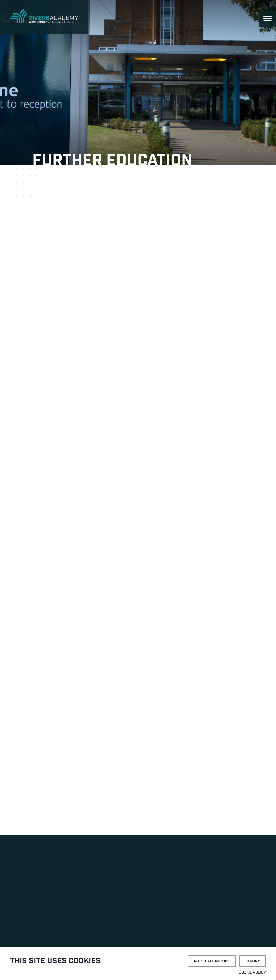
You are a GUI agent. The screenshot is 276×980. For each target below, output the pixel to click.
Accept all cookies (212, 961)
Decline (253, 961)
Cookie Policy (252, 973)
